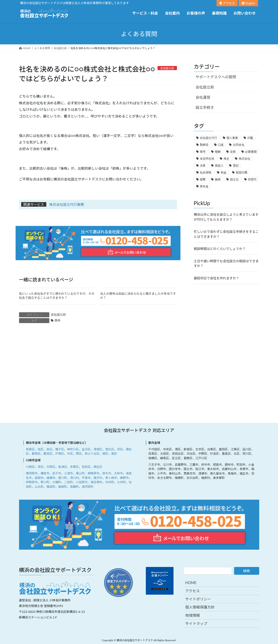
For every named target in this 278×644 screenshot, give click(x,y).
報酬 (218, 152)
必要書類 (251, 152)
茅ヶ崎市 (111, 478)
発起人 (219, 166)
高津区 (63, 467)
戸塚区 (60, 454)
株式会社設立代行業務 (67, 204)
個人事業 (232, 138)
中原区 (51, 467)
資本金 (204, 186)
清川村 (74, 478)
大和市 (118, 473)
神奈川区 (73, 449)
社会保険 (206, 172)
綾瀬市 (51, 478)
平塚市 (86, 478)
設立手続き (205, 107)
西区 (79, 454)
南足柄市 (96, 482)
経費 (203, 179)
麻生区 (98, 467)
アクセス (227, 3)
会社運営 (203, 97)
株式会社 (244, 159)
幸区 (41, 467)
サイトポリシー (198, 599)
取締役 (204, 145)
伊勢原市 (32, 482)
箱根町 (63, 487)
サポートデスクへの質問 (216, 77)
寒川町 (45, 482)
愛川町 (63, 478)
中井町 (110, 482)
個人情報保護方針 (200, 607)
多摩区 (74, 467)
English (248, 3)
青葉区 (30, 449)
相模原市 (93, 473)
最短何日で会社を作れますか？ (217, 278)
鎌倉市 (45, 473)
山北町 (39, 487)
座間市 (39, 478)
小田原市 (82, 482)
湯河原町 (88, 487)
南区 (114, 454)
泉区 (49, 449)
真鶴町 (74, 487)
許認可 (252, 179)
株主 (226, 159)
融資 (218, 179)
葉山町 (80, 473)
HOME (191, 583)
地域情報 (193, 615)
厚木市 (107, 473)
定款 (233, 152)
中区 (70, 454)
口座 (221, 145)
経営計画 (242, 172)
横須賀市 (32, 473)
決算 (203, 166)
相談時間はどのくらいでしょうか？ (220, 249)
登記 (236, 166)
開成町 (51, 487)
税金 (224, 172)
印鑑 (250, 138)
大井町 (121, 482)
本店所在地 (207, 159)
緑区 (105, 454)
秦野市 (125, 478)
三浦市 (68, 473)
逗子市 (57, 473)
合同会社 (239, 145)
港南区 (98, 449)
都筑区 (36, 454)
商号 (58, 320)
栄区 (120, 449)
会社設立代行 (209, 138)
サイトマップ (196, 624)
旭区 (41, 449)
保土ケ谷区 (92, 454)
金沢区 (86, 449)
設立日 (234, 179)
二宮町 (68, 482)
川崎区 (30, 467)
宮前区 (86, 467)
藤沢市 (98, 478)
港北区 (110, 449)
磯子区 (60, 449)
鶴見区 (48, 454)
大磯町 (57, 482)
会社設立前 (58, 315)
